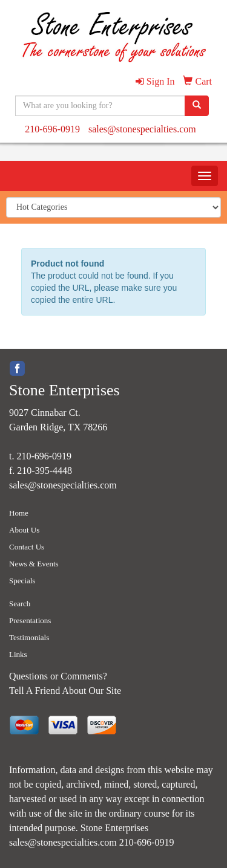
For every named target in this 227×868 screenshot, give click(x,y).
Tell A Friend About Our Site (65, 691)
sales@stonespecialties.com (142, 129)
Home (19, 513)
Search (20, 604)
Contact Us (27, 547)
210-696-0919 (52, 129)
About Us (24, 530)
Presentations (30, 620)
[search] (197, 106)
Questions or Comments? (58, 676)
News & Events (34, 564)
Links (18, 654)
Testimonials (29, 637)
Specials (22, 581)
